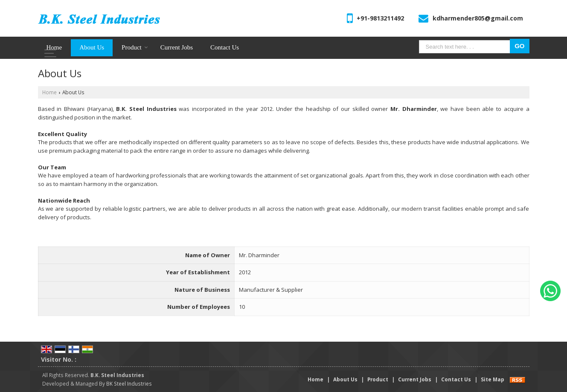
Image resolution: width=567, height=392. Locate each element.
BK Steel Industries (129, 383)
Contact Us (225, 47)
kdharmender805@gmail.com (478, 18)
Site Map (493, 379)
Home (54, 47)
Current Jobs (177, 47)
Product (135, 47)
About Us (92, 47)
